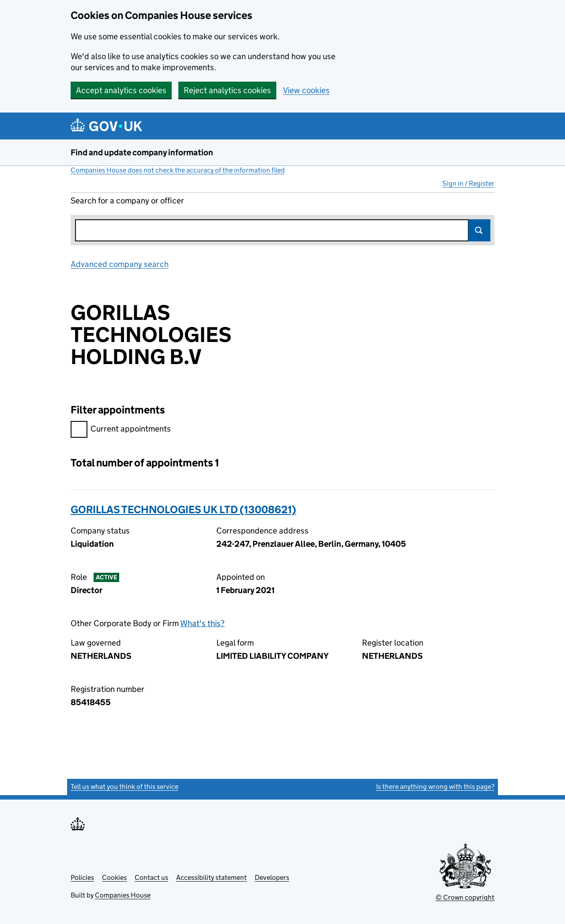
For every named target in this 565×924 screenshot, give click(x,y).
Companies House (123, 895)
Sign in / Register (468, 183)
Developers (272, 877)
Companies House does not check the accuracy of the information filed (178, 170)
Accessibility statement (211, 877)
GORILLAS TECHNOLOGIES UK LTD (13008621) (183, 509)
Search (479, 230)
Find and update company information (142, 152)
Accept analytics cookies (121, 90)
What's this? (202, 623)
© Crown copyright (465, 897)
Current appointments (121, 430)
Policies (82, 877)
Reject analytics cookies (227, 90)
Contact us (151, 877)
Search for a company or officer (127, 201)
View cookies (306, 90)
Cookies (114, 877)
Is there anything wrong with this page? (435, 787)
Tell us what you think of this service (124, 787)
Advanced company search (120, 264)
